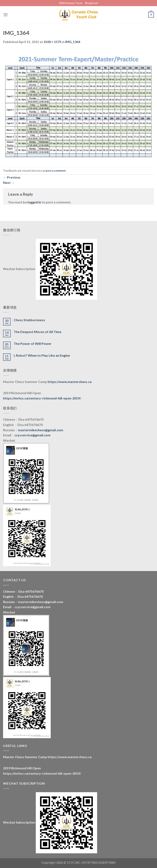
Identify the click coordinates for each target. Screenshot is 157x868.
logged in (34, 202)
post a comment (56, 171)
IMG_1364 (73, 42)
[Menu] (6, 15)
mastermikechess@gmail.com (41, 430)
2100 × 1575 (52, 42)
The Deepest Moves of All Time (38, 332)
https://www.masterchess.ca (70, 382)
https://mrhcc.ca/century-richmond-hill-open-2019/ (42, 398)
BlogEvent (92, 3)
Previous (12, 177)
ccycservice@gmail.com (33, 435)
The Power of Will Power (33, 344)
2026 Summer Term (71, 3)
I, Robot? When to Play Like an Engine (42, 355)
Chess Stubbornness (29, 320)
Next (9, 183)
